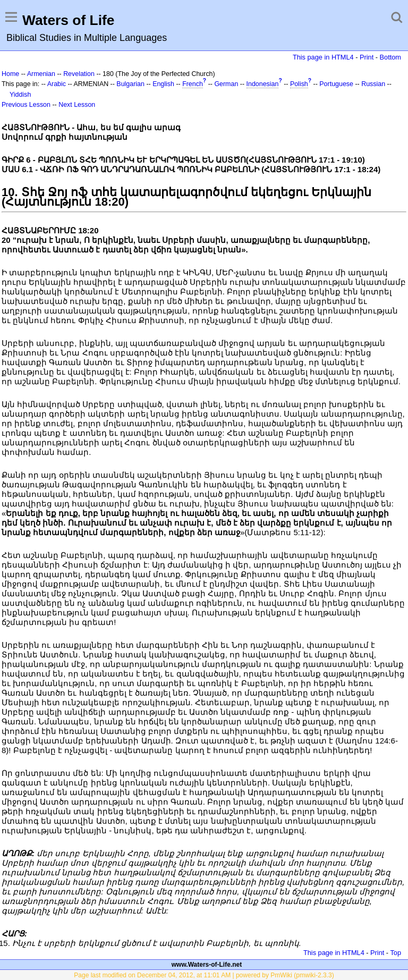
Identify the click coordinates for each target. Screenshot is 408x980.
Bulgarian (130, 84)
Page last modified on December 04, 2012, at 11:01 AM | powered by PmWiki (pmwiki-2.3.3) (204, 975)
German (226, 84)
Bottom (390, 57)
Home (10, 74)
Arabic (57, 84)
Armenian (41, 74)
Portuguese (336, 84)
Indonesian (263, 84)
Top (396, 953)
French (193, 84)
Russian (373, 84)
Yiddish (20, 95)
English (163, 84)
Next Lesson (77, 105)
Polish (299, 84)
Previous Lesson (26, 105)
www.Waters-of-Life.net (207, 965)
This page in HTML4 (323, 57)
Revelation (79, 74)
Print (367, 57)
